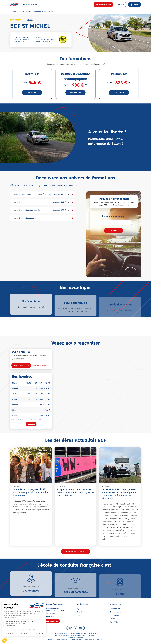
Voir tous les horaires (44, 42)
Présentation (115, 609)
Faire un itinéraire (39, 365)
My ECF (80, 609)
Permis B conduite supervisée (43, 218)
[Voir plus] (31, 424)
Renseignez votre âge (114, 216)
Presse (113, 619)
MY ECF (121, 4)
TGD (78, 615)
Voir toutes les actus (76, 552)
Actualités (114, 622)
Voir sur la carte (20, 42)
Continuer (114, 231)
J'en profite (32, 93)
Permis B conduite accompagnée (43, 210)
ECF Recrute (115, 615)
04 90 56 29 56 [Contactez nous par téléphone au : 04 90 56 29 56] (19, 359)
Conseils (80, 612)
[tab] (14, 185)
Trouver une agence (118, 612)
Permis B (43, 202)
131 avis (30, 20)
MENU (135, 5)
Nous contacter (103, 4)
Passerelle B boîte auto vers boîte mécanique (43, 194)
